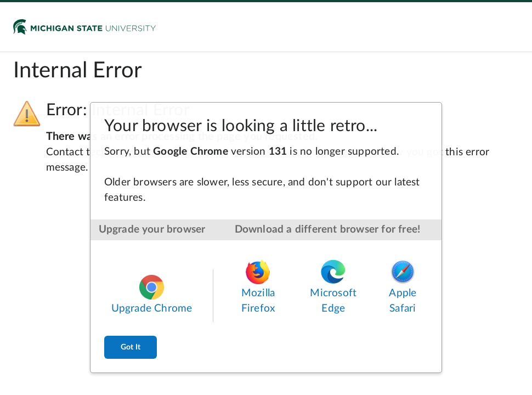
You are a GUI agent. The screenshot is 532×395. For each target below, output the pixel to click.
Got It (131, 347)
